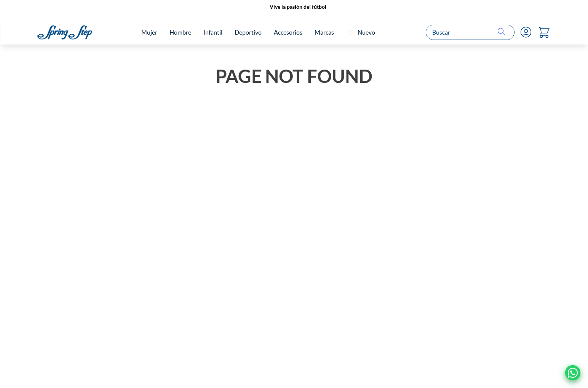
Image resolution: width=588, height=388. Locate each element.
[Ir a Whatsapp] (573, 373)
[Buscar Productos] (503, 32)
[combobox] (470, 32)
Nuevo (366, 32)
